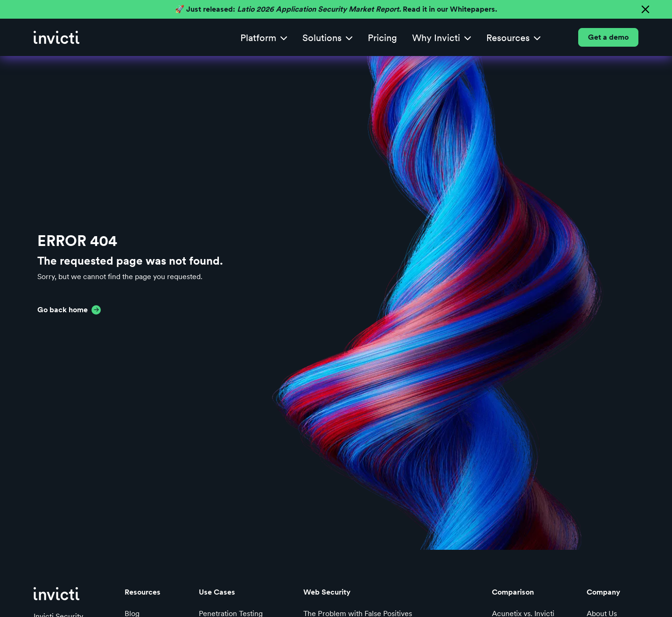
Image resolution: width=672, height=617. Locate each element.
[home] (56, 37)
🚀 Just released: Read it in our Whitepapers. (336, 9)
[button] (264, 38)
